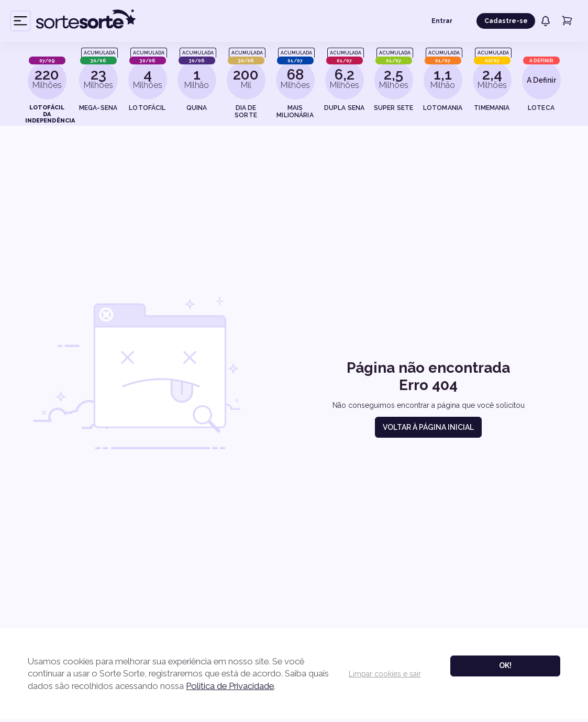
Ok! (504, 667)
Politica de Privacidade (254, 686)
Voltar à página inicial (428, 427)
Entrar (442, 21)
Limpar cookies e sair (383, 675)
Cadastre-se (506, 21)
